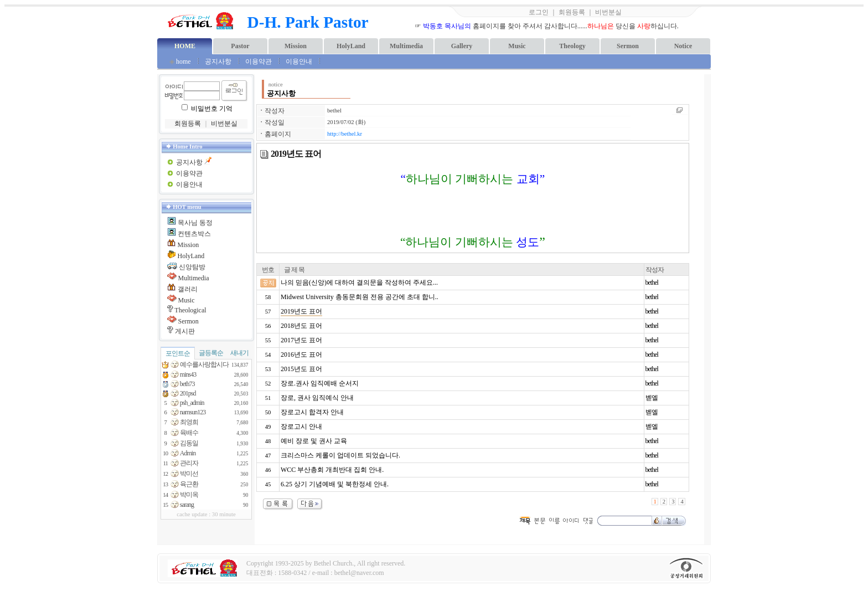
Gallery (462, 46)
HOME (185, 46)
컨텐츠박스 (194, 234)
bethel (334, 111)
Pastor (240, 46)
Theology (572, 46)
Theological (190, 310)
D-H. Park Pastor (308, 22)
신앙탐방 (192, 267)
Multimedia (406, 46)
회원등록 (572, 12)
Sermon (628, 46)
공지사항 (218, 61)
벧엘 (652, 398)
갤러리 (188, 289)
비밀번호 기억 (212, 109)
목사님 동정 (195, 223)
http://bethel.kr (345, 134)
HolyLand (351, 46)
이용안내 (300, 61)
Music (517, 46)
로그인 (539, 12)
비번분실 (608, 12)
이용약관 (259, 61)
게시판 (185, 331)
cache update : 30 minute (206, 514)
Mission (296, 46)
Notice (683, 46)
